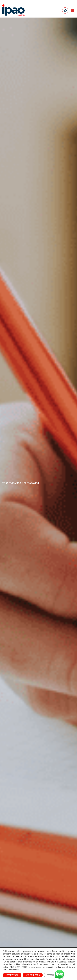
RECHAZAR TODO (33, 975)
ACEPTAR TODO (12, 975)
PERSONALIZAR (53, 975)
